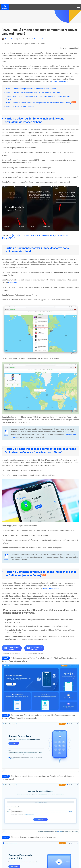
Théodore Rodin (8, 39)
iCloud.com (12, 283)
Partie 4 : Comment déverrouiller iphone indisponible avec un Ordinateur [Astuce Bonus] (38, 103)
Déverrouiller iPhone (40, 39)
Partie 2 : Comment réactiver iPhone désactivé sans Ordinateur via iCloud (33, 92)
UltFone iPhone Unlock (60, 82)
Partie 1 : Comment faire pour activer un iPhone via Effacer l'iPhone (31, 89)
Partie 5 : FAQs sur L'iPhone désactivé (20, 107)
